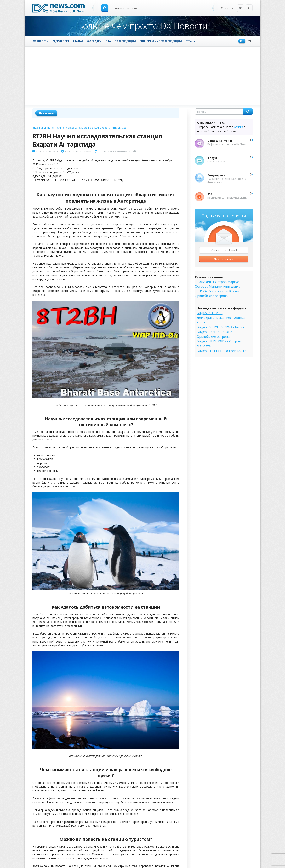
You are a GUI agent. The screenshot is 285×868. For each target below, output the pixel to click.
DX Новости (40, 41)
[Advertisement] (143, 76)
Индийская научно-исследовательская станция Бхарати (76, 128)
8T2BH (36, 128)
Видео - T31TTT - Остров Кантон (223, 351)
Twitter (240, 8)
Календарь (94, 41)
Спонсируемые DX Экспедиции (161, 41)
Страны (191, 41)
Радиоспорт (61, 41)
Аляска (239, 127)
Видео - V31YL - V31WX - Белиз (220, 327)
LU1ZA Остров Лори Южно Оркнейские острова (217, 293)
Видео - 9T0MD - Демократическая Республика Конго (221, 318)
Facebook (249, 8)
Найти (248, 112)
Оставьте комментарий (119, 151)
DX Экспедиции (125, 41)
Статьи (78, 41)
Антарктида (119, 128)
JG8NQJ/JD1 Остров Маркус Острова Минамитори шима (217, 284)
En (248, 41)
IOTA (108, 41)
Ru (241, 41)
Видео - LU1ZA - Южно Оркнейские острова (214, 334)
